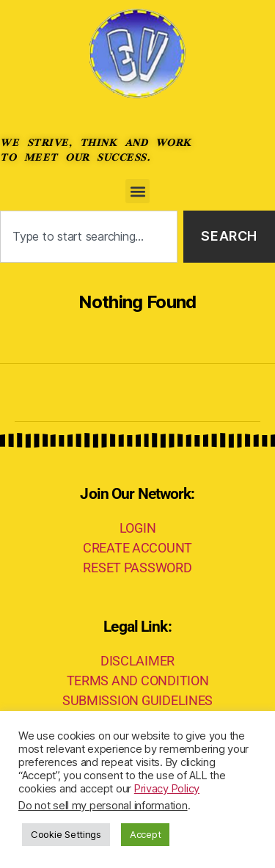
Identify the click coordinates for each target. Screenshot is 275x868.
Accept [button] (145, 834)
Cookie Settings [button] (66, 834)
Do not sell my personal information (103, 806)
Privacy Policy (167, 789)
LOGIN (138, 528)
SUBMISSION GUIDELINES (137, 700)
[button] (137, 191)
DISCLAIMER (137, 661)
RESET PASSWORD (137, 568)
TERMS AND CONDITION (138, 681)
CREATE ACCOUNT (137, 548)
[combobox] (89, 237)
